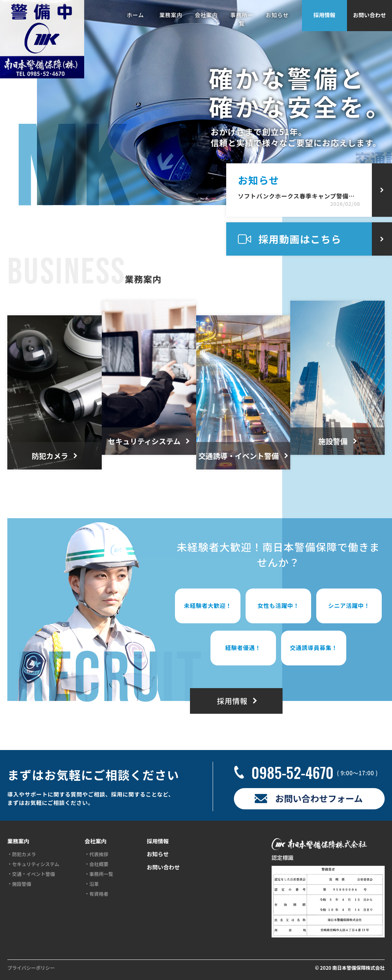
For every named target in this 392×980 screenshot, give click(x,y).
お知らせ (277, 15)
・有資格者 (96, 894)
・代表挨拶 (96, 854)
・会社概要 (96, 864)
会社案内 (206, 15)
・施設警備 (19, 884)
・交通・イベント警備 (31, 874)
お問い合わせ (369, 15)
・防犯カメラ (22, 854)
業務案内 (171, 15)
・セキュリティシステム (33, 864)
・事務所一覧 (99, 874)
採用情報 (324, 15)
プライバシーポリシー (31, 968)
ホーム (135, 15)
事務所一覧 (242, 19)
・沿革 (92, 884)
